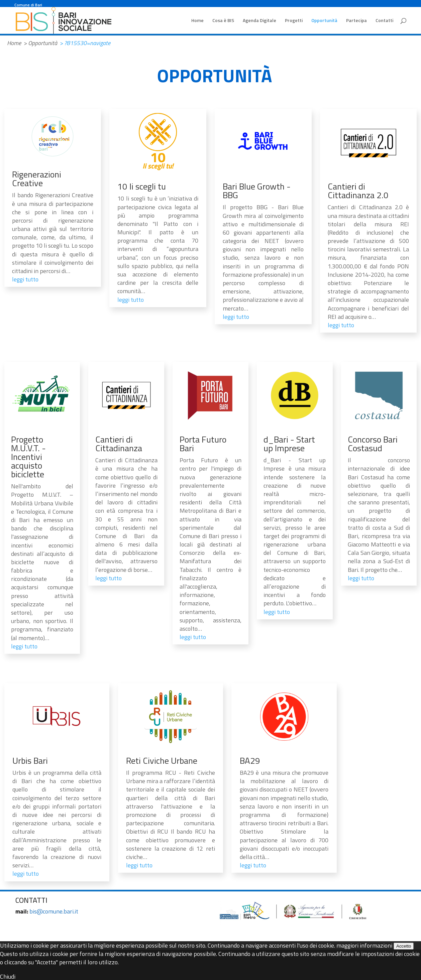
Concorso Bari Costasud (373, 444)
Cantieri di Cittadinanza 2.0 (358, 191)
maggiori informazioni (364, 945)
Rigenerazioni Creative (37, 179)
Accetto (404, 946)
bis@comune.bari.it (54, 911)
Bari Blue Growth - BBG (257, 191)
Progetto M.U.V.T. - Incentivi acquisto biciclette (28, 457)
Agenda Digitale (259, 21)
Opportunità (324, 21)
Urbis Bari (30, 761)
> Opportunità (40, 43)
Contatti (384, 21)
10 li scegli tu (142, 186)
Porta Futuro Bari (203, 444)
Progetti (294, 21)
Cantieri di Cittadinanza (119, 444)
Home (197, 21)
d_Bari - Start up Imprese (289, 444)
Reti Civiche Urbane (162, 761)
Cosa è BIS (223, 21)
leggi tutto (25, 279)
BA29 (250, 761)
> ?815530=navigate (85, 43)
